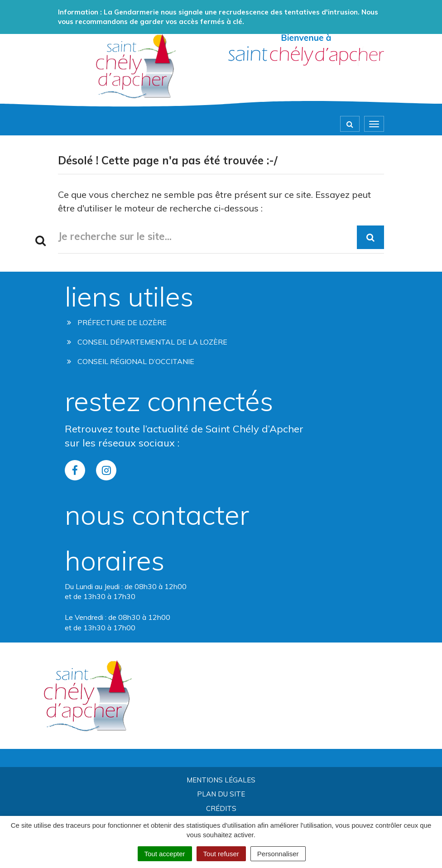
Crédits (221, 808)
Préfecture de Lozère (117, 322)
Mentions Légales (221, 780)
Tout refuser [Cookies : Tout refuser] (221, 854)
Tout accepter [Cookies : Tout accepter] (165, 854)
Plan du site (221, 794)
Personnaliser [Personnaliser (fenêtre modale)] (278, 854)
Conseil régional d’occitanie (131, 361)
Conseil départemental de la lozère (147, 342)
